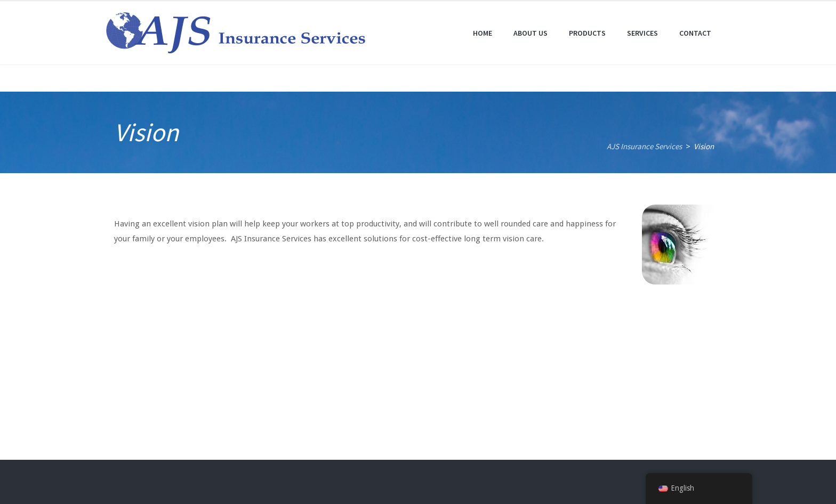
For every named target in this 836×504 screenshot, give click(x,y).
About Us (530, 33)
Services (642, 33)
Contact (695, 33)
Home (483, 33)
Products (587, 33)
